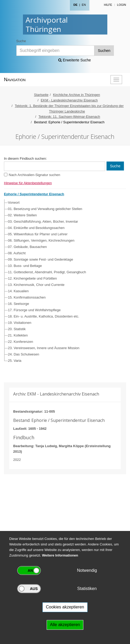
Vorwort (14, 203)
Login (122, 5)
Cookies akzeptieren (65, 607)
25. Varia (15, 361)
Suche (21, 41)
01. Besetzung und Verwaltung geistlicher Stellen (45, 209)
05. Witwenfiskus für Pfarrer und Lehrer (38, 234)
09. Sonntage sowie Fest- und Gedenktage (40, 259)
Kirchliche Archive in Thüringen (76, 95)
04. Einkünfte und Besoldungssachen (36, 228)
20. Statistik (17, 329)
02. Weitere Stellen (22, 215)
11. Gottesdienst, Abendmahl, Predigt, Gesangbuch (47, 272)
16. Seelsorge (18, 304)
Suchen (104, 51)
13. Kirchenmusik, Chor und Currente (36, 285)
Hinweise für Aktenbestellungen (28, 183)
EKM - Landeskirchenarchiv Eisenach (69, 100)
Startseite (41, 95)
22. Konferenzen (20, 342)
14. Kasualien (18, 291)
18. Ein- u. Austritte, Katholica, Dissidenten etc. (44, 316)
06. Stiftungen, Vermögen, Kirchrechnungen (41, 240)
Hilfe (108, 5)
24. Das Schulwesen (24, 354)
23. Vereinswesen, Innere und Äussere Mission (44, 348)
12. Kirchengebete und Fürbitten (32, 278)
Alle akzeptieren (65, 625)
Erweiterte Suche (75, 60)
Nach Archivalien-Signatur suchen (34, 175)
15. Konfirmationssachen (27, 297)
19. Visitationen (20, 323)
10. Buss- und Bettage (25, 266)
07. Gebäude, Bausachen (27, 247)
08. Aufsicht (17, 253)
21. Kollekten (18, 335)
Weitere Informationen (60, 555)
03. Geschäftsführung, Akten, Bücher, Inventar (43, 221)
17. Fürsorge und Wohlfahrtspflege (34, 310)
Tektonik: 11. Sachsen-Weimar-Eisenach (69, 117)
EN (84, 5)
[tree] (64, 282)
